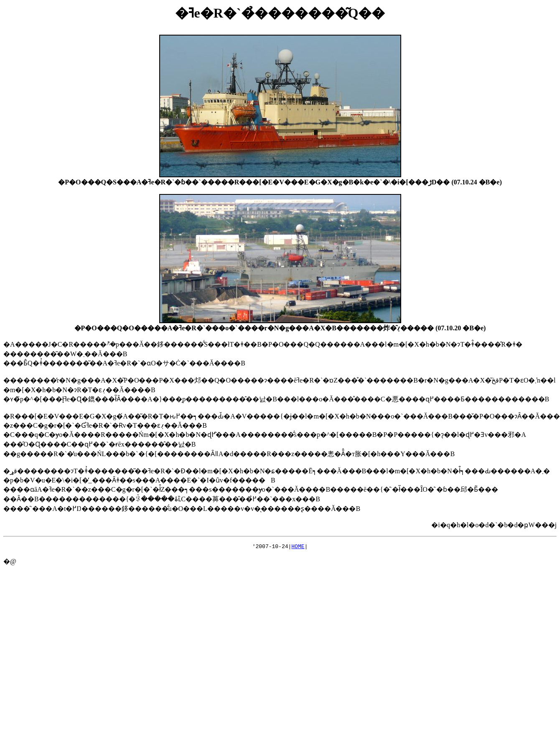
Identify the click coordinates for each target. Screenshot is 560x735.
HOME (298, 547)
